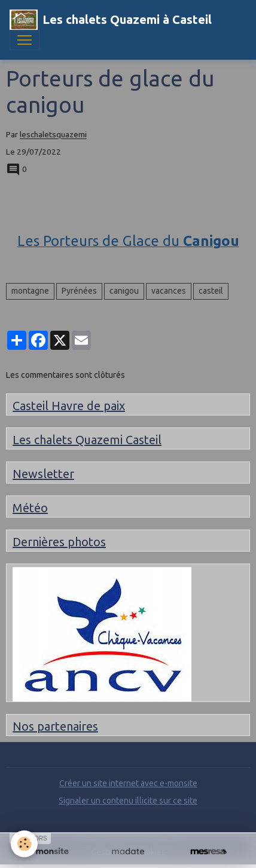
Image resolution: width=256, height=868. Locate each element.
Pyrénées (79, 291)
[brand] (111, 20)
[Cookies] (24, 844)
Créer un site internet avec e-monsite (128, 783)
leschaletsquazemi (53, 135)
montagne (30, 291)
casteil (211, 291)
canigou (124, 291)
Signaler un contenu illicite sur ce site (128, 801)
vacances (169, 291)
